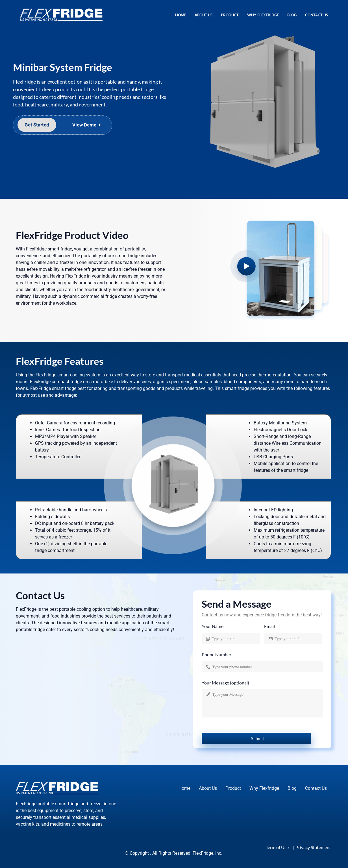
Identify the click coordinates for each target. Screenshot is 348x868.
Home (181, 15)
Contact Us (317, 15)
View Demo (84, 125)
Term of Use (277, 847)
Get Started (37, 125)
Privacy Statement (313, 847)
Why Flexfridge (263, 15)
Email (269, 626)
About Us (204, 15)
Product (230, 15)
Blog (292, 15)
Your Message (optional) (225, 683)
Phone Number (217, 655)
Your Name (213, 626)
